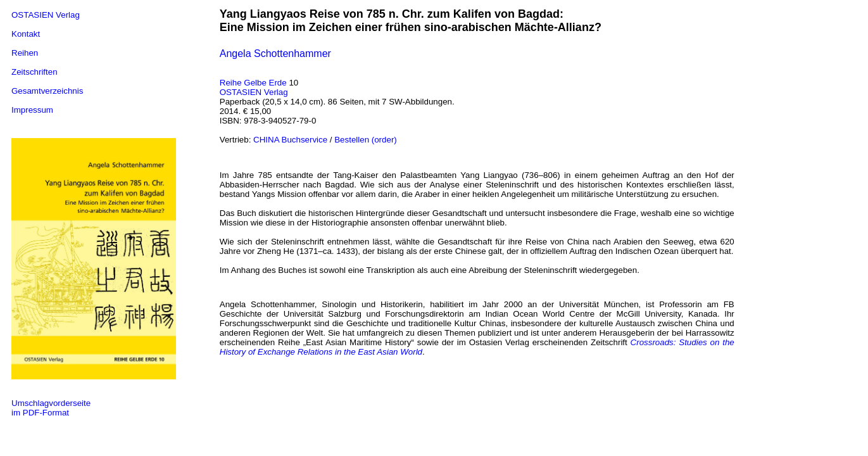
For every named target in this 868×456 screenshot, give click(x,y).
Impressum (32, 110)
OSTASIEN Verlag (46, 15)
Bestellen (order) (366, 140)
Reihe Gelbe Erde (253, 83)
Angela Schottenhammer (275, 54)
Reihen (25, 53)
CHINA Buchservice (290, 140)
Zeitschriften (35, 72)
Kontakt (26, 34)
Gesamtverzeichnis (47, 91)
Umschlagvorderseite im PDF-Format (51, 408)
